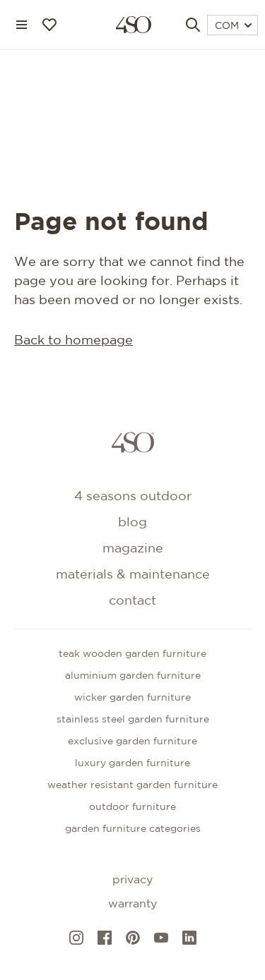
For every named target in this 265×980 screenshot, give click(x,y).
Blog (132, 523)
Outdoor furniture (132, 807)
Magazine (133, 549)
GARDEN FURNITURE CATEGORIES (133, 829)
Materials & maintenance (133, 575)
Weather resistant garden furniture (132, 785)
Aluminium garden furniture (133, 676)
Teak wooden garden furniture (132, 654)
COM (233, 26)
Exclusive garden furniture (132, 742)
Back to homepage (73, 341)
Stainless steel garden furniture (133, 720)
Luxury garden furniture (132, 763)
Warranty (132, 904)
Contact (132, 601)
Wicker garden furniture (132, 698)
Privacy (132, 880)
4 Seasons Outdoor (133, 497)
